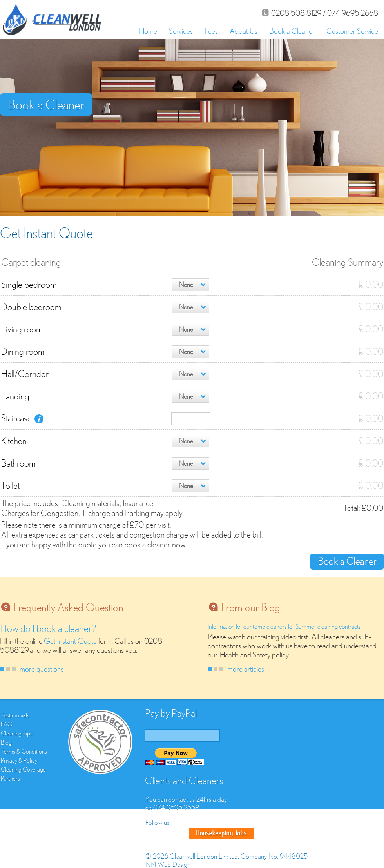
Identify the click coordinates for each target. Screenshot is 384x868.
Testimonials (15, 715)
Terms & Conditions (24, 751)
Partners (10, 778)
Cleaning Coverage (23, 769)
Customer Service (352, 31)
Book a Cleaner (292, 31)
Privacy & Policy (19, 760)
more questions (42, 669)
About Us (244, 31)
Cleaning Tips (17, 733)
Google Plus (180, 833)
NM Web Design (168, 864)
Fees (211, 31)
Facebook (152, 833)
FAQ (7, 724)
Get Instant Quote (70, 641)
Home (148, 31)
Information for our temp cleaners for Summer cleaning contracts (284, 626)
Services (181, 31)
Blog (6, 742)
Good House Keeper (221, 833)
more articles (246, 669)
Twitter (166, 833)
